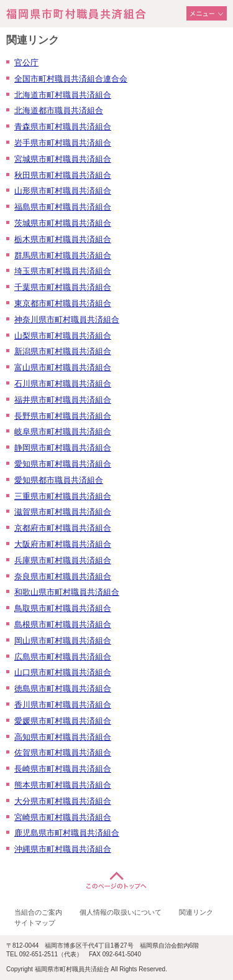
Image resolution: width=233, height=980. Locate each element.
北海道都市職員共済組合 (59, 110)
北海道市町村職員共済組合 (63, 95)
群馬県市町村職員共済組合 (63, 255)
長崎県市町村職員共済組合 (63, 769)
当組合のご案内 (38, 912)
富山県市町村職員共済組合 (63, 367)
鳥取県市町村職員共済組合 (63, 608)
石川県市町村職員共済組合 (63, 384)
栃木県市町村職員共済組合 (63, 239)
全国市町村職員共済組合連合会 (71, 79)
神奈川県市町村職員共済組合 (67, 320)
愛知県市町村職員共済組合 (63, 464)
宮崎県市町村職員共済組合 (63, 817)
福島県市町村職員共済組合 (63, 207)
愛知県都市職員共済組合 (59, 480)
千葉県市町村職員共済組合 (63, 287)
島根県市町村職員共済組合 (63, 624)
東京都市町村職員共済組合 (63, 303)
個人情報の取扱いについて (121, 912)
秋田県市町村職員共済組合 (63, 175)
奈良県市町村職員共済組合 (63, 576)
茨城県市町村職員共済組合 (63, 223)
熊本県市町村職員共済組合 (63, 785)
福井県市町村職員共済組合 (63, 400)
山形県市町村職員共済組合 (63, 191)
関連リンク (196, 912)
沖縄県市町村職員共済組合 (63, 849)
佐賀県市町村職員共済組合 (63, 753)
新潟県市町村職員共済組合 (63, 351)
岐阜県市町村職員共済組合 (63, 432)
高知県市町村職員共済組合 (63, 737)
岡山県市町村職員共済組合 (63, 641)
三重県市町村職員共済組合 (63, 496)
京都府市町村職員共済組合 (63, 528)
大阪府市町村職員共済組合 (63, 544)
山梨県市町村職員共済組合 (63, 336)
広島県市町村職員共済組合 (63, 657)
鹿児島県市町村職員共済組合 (67, 833)
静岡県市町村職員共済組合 (63, 448)
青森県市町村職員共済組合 (63, 127)
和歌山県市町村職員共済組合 (67, 592)
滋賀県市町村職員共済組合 (63, 512)
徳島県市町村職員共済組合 (63, 688)
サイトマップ (35, 923)
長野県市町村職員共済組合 (63, 416)
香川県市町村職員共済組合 (63, 705)
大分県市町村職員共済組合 (63, 801)
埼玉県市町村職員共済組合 (63, 271)
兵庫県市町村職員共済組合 (63, 560)
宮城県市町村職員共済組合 (63, 159)
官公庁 (26, 63)
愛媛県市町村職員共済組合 (63, 721)
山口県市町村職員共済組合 (63, 672)
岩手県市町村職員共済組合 (63, 143)
